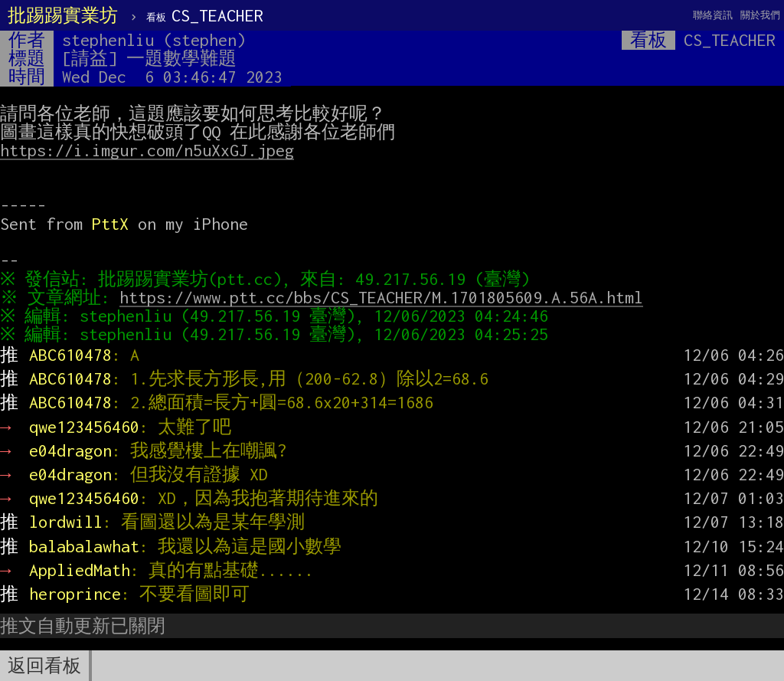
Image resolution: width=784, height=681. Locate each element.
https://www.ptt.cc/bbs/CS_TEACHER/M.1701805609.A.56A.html (385, 297)
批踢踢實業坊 (63, 15)
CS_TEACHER (205, 15)
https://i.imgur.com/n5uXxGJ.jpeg (147, 150)
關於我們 (760, 15)
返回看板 (44, 666)
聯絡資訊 (713, 15)
